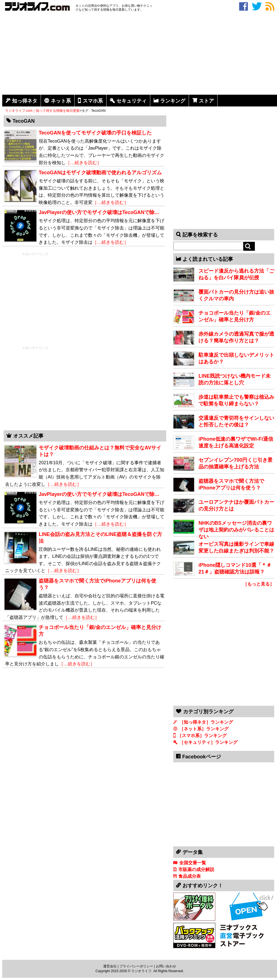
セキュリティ (131, 101)
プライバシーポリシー (136, 966)
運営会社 (110, 966)
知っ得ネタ (25, 101)
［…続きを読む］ (110, 202)
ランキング (173, 101)
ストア (206, 101)
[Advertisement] (140, 54)
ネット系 (61, 101)
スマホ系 (93, 101)
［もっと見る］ (258, 584)
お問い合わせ (166, 966)
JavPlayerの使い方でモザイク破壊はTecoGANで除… (99, 494)
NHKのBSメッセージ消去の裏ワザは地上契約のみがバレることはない (236, 530)
